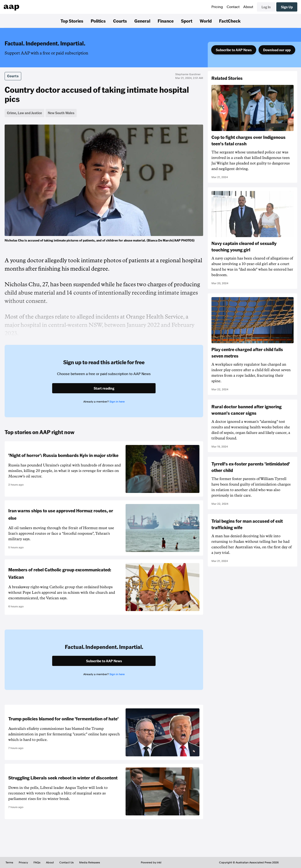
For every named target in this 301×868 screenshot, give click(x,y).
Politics (98, 21)
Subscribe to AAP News (234, 50)
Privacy (23, 862)
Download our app (277, 50)
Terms (9, 862)
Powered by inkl (151, 862)
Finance (166, 21)
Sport (187, 21)
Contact (233, 7)
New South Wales (61, 113)
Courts (120, 21)
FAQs (37, 862)
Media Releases (90, 862)
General (142, 21)
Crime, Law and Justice (24, 113)
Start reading (104, 388)
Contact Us (66, 862)
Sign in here (117, 402)
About (248, 7)
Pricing (217, 7)
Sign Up (287, 7)
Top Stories (72, 21)
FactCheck (230, 21)
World (206, 21)
